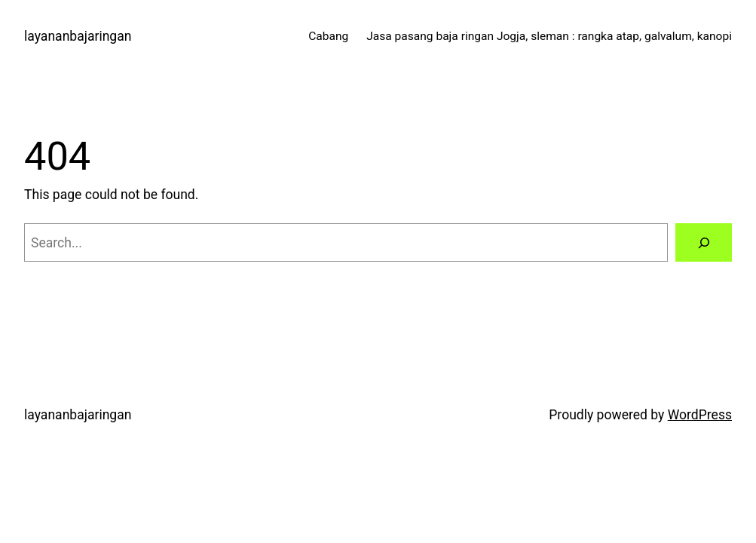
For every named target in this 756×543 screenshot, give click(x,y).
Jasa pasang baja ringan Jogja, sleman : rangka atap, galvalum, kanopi (549, 36)
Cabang (328, 36)
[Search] (704, 242)
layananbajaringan (78, 36)
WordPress (700, 415)
